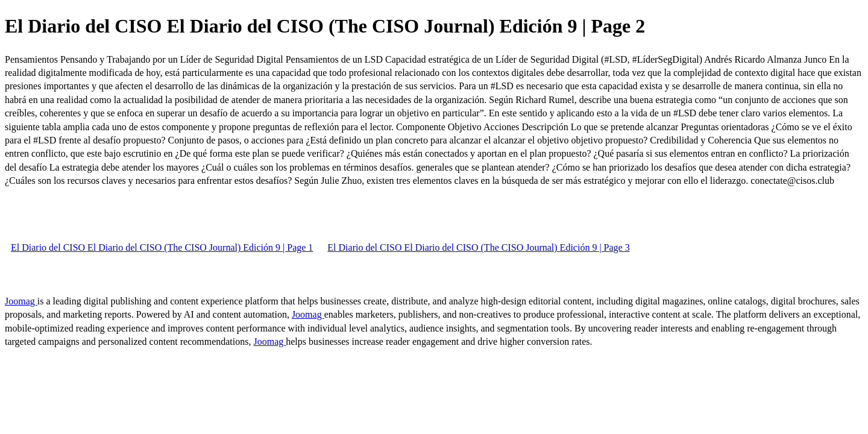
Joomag (21, 301)
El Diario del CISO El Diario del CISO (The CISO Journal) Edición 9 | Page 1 (162, 247)
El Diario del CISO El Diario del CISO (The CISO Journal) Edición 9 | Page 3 (478, 247)
